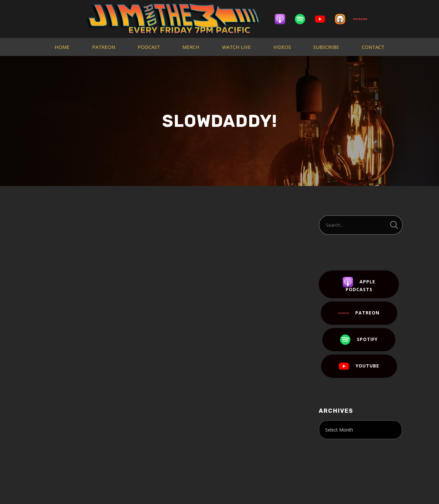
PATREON (104, 47)
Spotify (359, 340)
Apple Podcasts (359, 285)
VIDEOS (282, 47)
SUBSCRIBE (326, 47)
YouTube (359, 366)
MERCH (191, 47)
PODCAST (149, 47)
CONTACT (373, 47)
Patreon (359, 313)
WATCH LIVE (236, 47)
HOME (62, 47)
